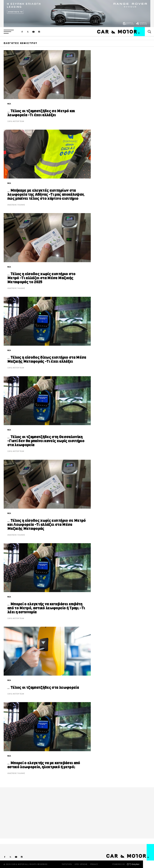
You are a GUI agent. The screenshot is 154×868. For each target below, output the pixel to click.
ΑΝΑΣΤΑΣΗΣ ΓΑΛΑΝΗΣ (16, 205)
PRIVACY (94, 864)
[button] (9, 32)
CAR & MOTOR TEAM (16, 121)
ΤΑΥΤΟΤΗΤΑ (67, 864)
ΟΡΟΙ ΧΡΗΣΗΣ (81, 864)
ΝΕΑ (9, 104)
